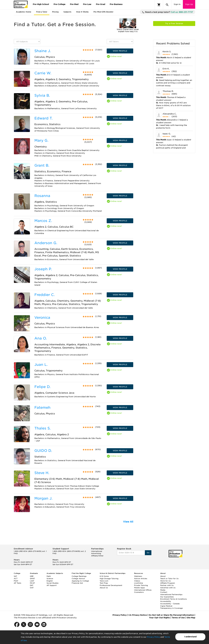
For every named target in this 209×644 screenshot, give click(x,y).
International (97, 551)
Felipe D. (42, 387)
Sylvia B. (42, 95)
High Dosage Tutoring (109, 579)
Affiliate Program (168, 583)
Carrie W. (43, 73)
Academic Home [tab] (24, 12)
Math (49, 576)
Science (50, 579)
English (50, 581)
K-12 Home (104, 576)
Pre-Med (74, 4)
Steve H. (42, 473)
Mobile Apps (139, 588)
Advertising (96, 553)
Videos (137, 581)
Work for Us (165, 581)
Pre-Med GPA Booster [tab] (103, 12)
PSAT (16, 581)
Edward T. (43, 118)
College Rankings (79, 576)
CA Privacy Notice (138, 615)
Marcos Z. (43, 221)
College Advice (78, 579)
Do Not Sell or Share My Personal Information (171, 615)
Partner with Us (167, 585)
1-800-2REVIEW (30, 551)
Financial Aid (77, 583)
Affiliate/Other (97, 556)
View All (128, 522)
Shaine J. (43, 51)
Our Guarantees (167, 597)
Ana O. (41, 338)
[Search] (167, 5)
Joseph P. (43, 269)
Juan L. (41, 365)
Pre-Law (87, 4)
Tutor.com (104, 581)
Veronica (42, 318)
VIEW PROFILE (120, 51)
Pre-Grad (101, 4)
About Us (104, 588)
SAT (15, 576)
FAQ (16, 553)
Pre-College (59, 4)
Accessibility (166, 601)
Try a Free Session (174, 23)
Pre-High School (41, 4)
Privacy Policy (153, 637)
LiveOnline (139, 583)
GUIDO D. (43, 451)
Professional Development (111, 585)
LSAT (32, 581)
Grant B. (42, 165)
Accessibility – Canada (170, 604)
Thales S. (43, 428)
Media (163, 590)
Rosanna (42, 196)
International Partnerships (171, 595)
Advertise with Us (168, 588)
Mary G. (41, 140)
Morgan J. (43, 498)
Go (148, 553)
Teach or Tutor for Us (169, 579)
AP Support (52, 585)
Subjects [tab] (67, 12)
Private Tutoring (141, 585)
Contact (164, 592)
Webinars (138, 576)
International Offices (143, 590)
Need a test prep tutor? (167, 12)
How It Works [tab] (82, 12)
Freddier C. (45, 295)
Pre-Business (116, 4)
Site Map (191, 618)
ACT (16, 579)
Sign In (177, 4)
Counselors (139, 592)
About (163, 576)
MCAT (32, 583)
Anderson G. (46, 243)
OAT (32, 588)
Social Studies (53, 583)
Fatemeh (42, 407)
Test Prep (104, 583)
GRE (32, 576)
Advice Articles (141, 579)
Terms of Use (178, 618)
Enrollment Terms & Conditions (174, 599)
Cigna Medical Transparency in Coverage (171, 607)
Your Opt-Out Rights (159, 618)
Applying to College (80, 581)
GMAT (32, 579)
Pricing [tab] (55, 12)
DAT (32, 585)
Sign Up (189, 4)
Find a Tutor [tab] (42, 12)
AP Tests (17, 583)
